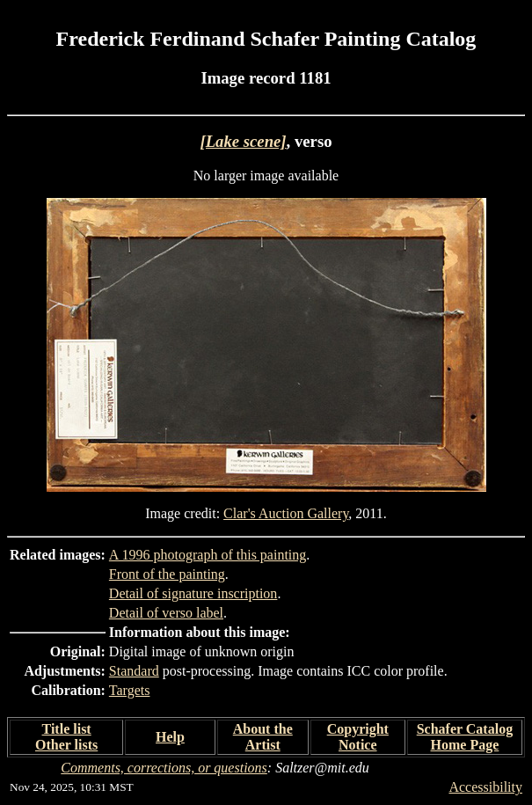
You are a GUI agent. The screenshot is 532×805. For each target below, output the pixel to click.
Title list (67, 729)
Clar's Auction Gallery (286, 513)
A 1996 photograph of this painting (208, 555)
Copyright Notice (358, 737)
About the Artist (263, 737)
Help (170, 737)
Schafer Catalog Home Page (465, 737)
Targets (130, 690)
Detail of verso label (166, 613)
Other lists (66, 745)
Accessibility (485, 787)
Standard (134, 671)
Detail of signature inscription (193, 593)
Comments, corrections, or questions (164, 768)
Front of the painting (167, 574)
